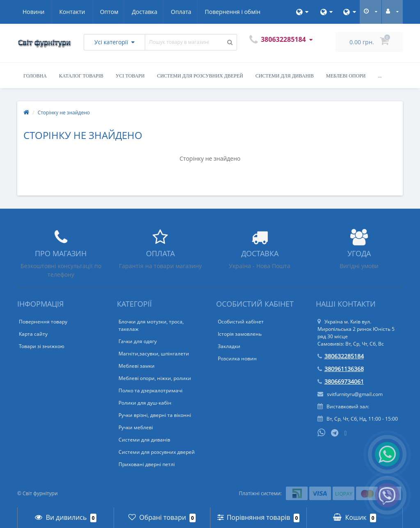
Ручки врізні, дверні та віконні (155, 415)
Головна (35, 76)
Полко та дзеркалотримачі (151, 390)
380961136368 (341, 369)
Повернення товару (43, 322)
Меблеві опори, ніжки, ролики (155, 378)
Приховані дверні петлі (147, 464)
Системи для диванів (285, 76)
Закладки (229, 346)
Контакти (251, 12)
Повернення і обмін (159, 12)
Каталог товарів (81, 76)
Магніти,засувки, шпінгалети (154, 354)
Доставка (68, 12)
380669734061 (341, 381)
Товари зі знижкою (42, 346)
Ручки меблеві (136, 427)
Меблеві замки (137, 366)
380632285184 (341, 356)
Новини (213, 12)
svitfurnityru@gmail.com (350, 394)
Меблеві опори (346, 76)
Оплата (106, 12)
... (380, 76)
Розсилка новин (237, 358)
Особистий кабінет (241, 322)
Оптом (32, 12)
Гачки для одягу (138, 341)
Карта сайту (33, 334)
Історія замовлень (240, 334)
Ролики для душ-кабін (145, 403)
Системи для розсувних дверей (200, 76)
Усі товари (130, 76)
